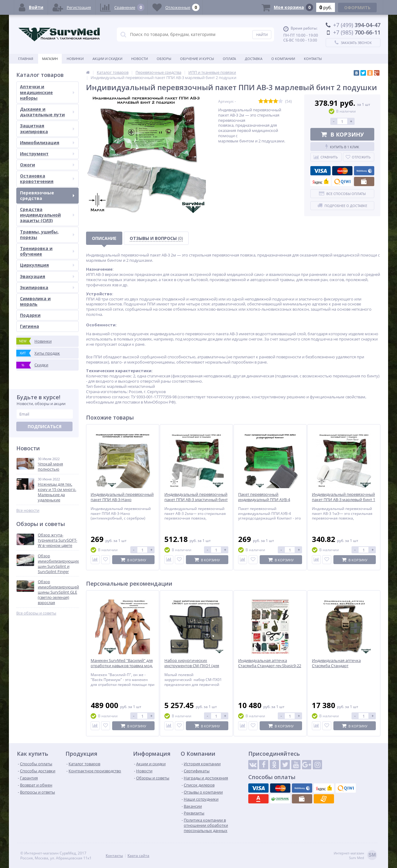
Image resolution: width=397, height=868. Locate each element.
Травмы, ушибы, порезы (47, 235)
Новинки (75, 59)
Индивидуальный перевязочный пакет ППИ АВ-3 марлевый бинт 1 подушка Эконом (344, 500)
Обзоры (164, 59)
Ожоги (47, 165)
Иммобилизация (47, 143)
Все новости (28, 510)
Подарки (30, 315)
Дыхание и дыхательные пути (47, 112)
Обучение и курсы (197, 59)
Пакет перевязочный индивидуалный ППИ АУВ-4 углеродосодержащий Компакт (268, 500)
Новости (140, 59)
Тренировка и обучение (47, 251)
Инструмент (47, 154)
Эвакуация (47, 276)
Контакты (313, 59)
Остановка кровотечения (47, 179)
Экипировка (47, 287)
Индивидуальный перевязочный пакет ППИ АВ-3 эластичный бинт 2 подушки (196, 500)
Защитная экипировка (47, 128)
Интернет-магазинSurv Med (355, 856)
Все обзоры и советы (36, 613)
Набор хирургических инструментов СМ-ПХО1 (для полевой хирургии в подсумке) (194, 666)
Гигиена (29, 326)
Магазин (50, 59)
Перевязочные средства (47, 195)
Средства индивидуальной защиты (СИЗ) (47, 215)
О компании (283, 59)
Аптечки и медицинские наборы (47, 92)
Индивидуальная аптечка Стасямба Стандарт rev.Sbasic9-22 (270, 663)
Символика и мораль (35, 301)
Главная (26, 59)
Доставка (254, 59)
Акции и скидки (107, 59)
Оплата (229, 59)
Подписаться (45, 426)
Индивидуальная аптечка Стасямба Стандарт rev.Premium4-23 (336, 666)
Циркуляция (47, 265)
